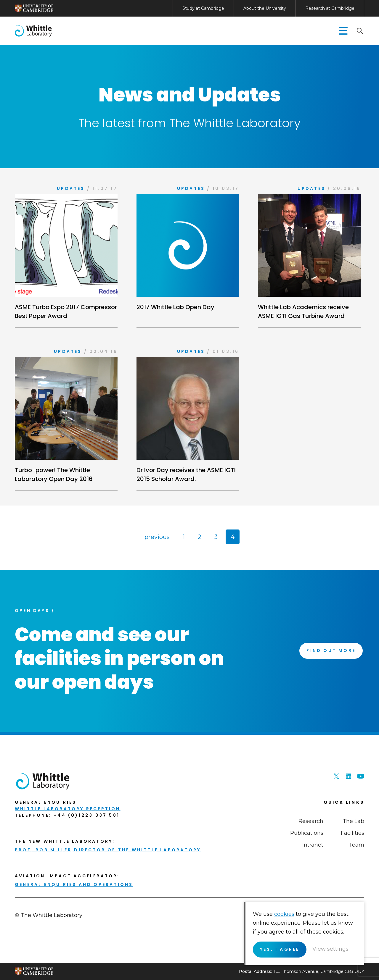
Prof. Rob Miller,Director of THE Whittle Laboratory (108, 850)
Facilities (352, 833)
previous (157, 537)
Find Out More (331, 650)
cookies (284, 914)
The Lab (353, 821)
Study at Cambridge (203, 8)
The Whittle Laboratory (33, 31)
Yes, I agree (280, 949)
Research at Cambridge (330, 8)
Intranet (313, 845)
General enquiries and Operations (74, 884)
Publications (307, 833)
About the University (265, 8)
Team (356, 845)
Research (311, 821)
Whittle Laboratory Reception (68, 809)
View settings (330, 949)
